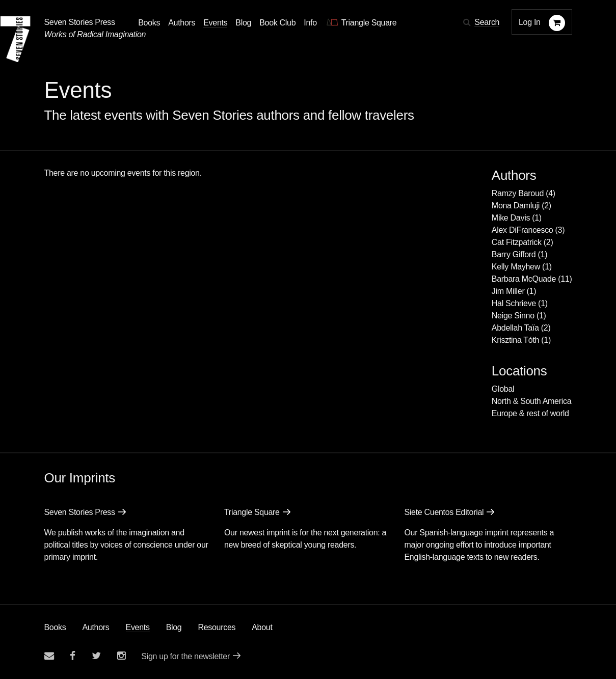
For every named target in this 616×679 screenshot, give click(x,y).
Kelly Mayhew (516, 267)
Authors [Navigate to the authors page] (182, 23)
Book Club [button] (277, 23)
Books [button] (149, 23)
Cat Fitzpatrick (517, 242)
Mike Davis (511, 218)
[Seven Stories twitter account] (96, 656)
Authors (96, 627)
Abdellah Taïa (515, 328)
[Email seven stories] (49, 656)
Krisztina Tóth (515, 340)
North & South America (531, 401)
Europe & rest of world (530, 413)
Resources (217, 627)
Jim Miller (508, 291)
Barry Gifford (514, 254)
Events (138, 627)
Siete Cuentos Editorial (444, 512)
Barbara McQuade (524, 279)
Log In (530, 22)
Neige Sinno (513, 316)
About (262, 627)
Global (503, 389)
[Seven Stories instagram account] (121, 656)
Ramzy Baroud (518, 193)
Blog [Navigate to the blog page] (243, 23)
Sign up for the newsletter (185, 656)
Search (487, 22)
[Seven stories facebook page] (73, 656)
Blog (174, 627)
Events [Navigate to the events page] (215, 23)
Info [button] (310, 23)
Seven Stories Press (80, 22)
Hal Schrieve (514, 303)
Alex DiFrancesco (523, 230)
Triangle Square (252, 512)
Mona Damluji (516, 206)
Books (55, 627)
